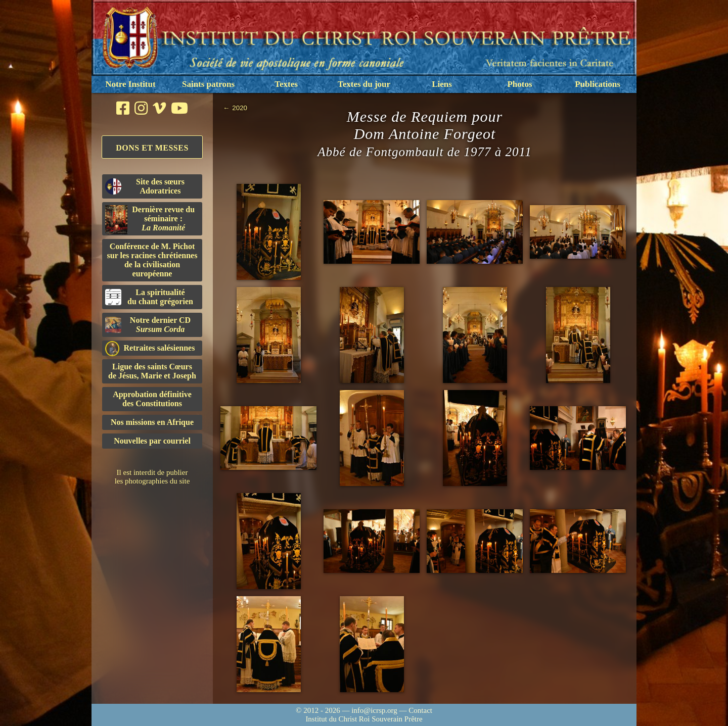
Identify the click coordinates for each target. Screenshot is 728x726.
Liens (442, 84)
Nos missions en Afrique (152, 422)
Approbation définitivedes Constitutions (152, 399)
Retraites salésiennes (150, 348)
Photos (519, 84)
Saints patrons (208, 84)
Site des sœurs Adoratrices (145, 186)
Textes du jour (364, 84)
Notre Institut (130, 84)
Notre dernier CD (148, 325)
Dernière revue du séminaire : (150, 220)
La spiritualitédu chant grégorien (149, 297)
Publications (598, 84)
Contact (420, 710)
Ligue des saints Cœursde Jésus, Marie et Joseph (152, 371)
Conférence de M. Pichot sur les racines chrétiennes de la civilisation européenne (152, 260)
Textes (286, 84)
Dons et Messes (152, 148)
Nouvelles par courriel (152, 441)
